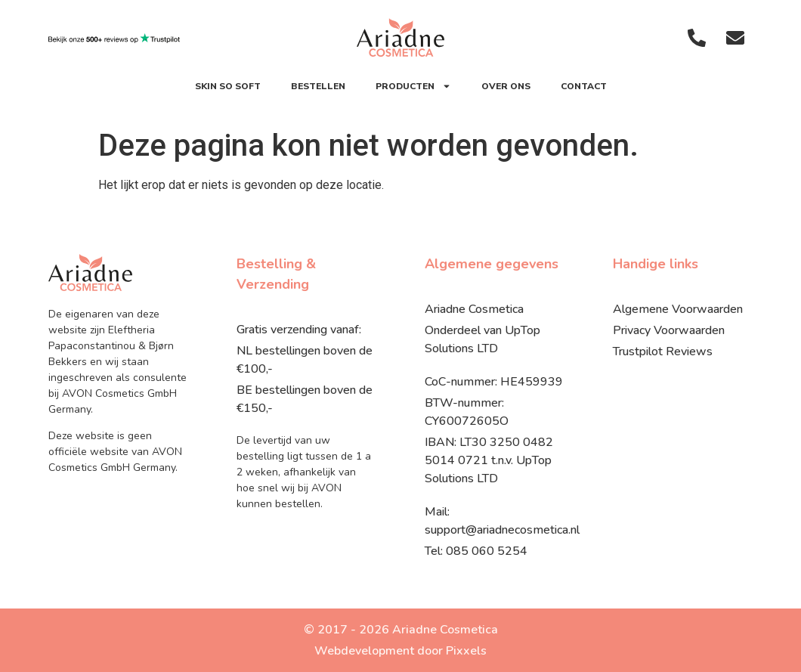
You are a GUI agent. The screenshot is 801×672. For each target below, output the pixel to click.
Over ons (506, 86)
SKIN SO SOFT (228, 86)
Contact (584, 86)
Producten (413, 86)
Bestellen (318, 86)
